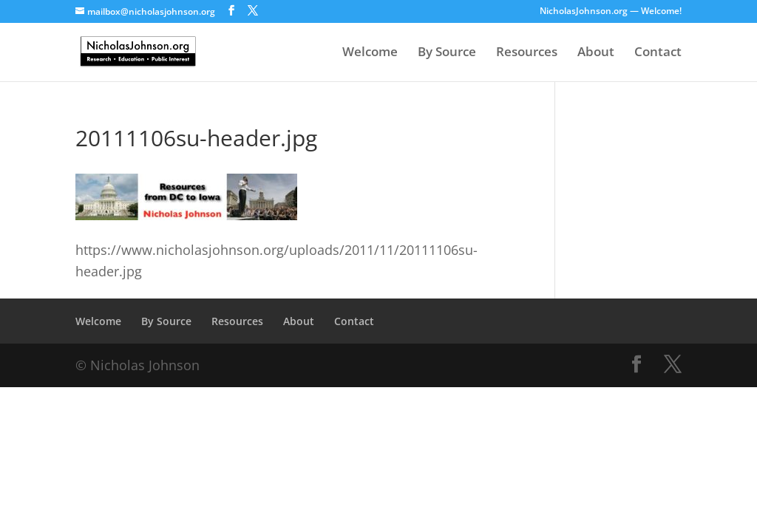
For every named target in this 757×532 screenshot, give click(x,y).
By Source (447, 53)
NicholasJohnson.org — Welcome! (611, 12)
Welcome (370, 53)
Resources (527, 53)
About (596, 53)
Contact (658, 53)
